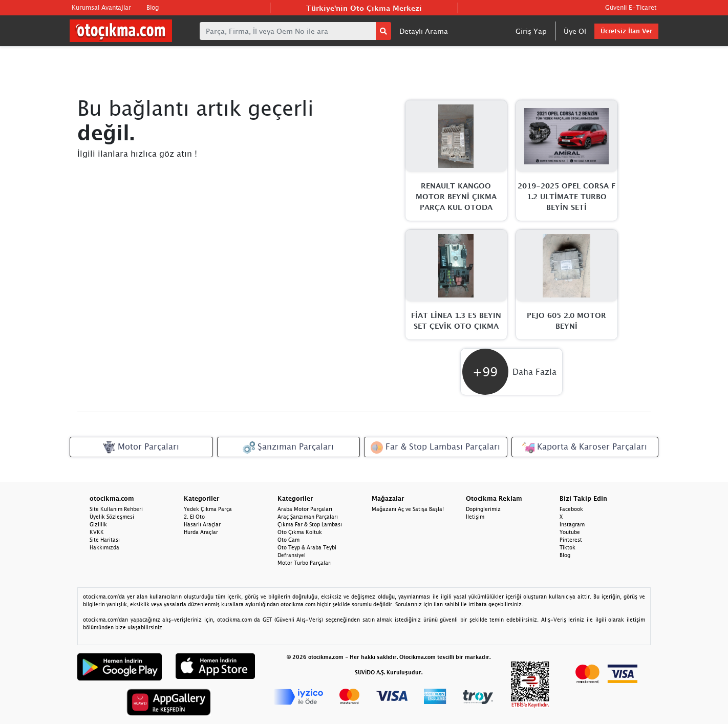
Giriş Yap (531, 31)
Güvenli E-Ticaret (631, 7)
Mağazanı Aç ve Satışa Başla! (408, 509)
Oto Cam (288, 540)
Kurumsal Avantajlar (101, 7)
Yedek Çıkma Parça (208, 509)
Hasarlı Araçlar (202, 524)
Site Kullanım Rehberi (116, 509)
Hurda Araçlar (201, 532)
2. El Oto (194, 517)
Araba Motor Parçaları (305, 509)
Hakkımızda (104, 547)
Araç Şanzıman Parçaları (308, 517)
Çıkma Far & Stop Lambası (310, 524)
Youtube (570, 532)
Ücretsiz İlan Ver (626, 31)
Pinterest (571, 540)
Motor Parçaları (141, 448)
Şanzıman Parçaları (288, 448)
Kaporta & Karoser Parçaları (585, 448)
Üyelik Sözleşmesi (112, 517)
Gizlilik (98, 524)
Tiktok (568, 547)
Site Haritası (105, 540)
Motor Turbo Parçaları (305, 563)
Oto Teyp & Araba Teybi (307, 547)
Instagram (572, 524)
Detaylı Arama (424, 31)
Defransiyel (292, 555)
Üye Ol (575, 31)
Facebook (571, 509)
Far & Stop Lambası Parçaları (435, 448)
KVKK (97, 532)
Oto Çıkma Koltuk (300, 532)
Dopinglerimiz (483, 509)
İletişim (475, 517)
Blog (153, 7)
